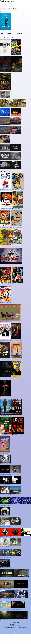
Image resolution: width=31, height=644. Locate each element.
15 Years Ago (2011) (6, 609)
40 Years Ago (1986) (6, 557)
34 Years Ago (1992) (17, 359)
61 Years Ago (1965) (7, 484)
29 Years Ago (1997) (17, 378)
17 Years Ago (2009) (6, 588)
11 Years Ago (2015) (6, 397)
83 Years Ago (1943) (6, 464)
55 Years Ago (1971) (7, 505)
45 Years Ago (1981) (17, 340)
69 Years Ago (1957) (17, 246)
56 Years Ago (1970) (6, 340)
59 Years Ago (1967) (6, 495)
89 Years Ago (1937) (6, 190)
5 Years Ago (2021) (6, 453)
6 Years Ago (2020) (18, 434)
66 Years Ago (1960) (7, 265)
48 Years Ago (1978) (7, 547)
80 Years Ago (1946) (6, 208)
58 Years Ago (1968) (7, 321)
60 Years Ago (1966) (18, 284)
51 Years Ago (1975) (6, 526)
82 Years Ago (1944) (18, 190)
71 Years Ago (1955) (17, 227)
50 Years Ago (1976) (7, 536)
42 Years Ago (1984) (6, 359)
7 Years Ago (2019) (6, 434)
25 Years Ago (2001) (7, 578)
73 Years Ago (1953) (19, 208)
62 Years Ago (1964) (6, 284)
